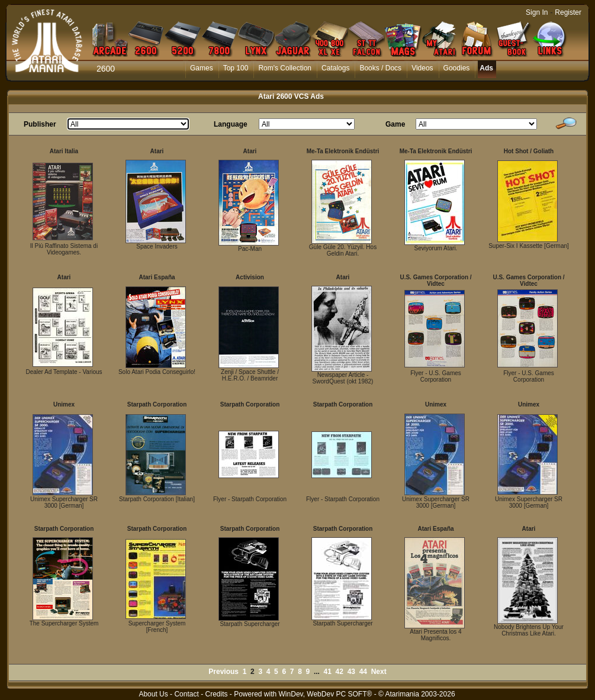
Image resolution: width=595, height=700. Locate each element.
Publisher (40, 124)
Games (202, 68)
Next (379, 672)
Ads (486, 68)
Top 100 (236, 68)
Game (395, 124)
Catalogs (335, 68)
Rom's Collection (285, 68)
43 (351, 672)
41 (328, 672)
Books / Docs (380, 68)
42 (340, 672)
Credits (216, 694)
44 (363, 672)
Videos (422, 68)
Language (231, 124)
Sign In (537, 12)
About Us (153, 694)
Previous (223, 672)
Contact (186, 694)
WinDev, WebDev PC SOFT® (326, 694)
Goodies (457, 68)
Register (568, 12)
